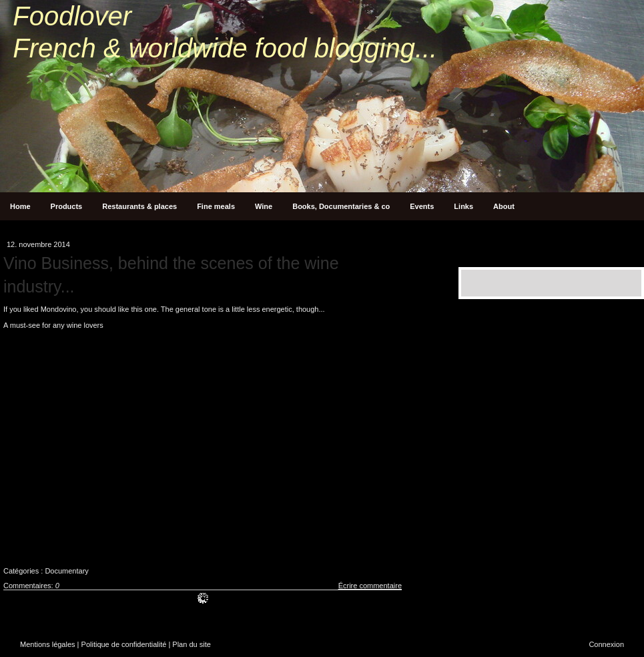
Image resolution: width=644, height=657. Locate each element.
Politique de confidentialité (124, 644)
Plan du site (191, 644)
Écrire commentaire (370, 586)
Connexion (606, 644)
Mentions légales (48, 644)
